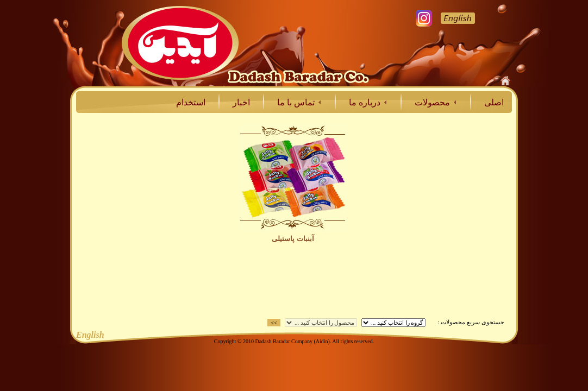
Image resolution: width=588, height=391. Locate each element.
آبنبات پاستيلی (293, 239)
